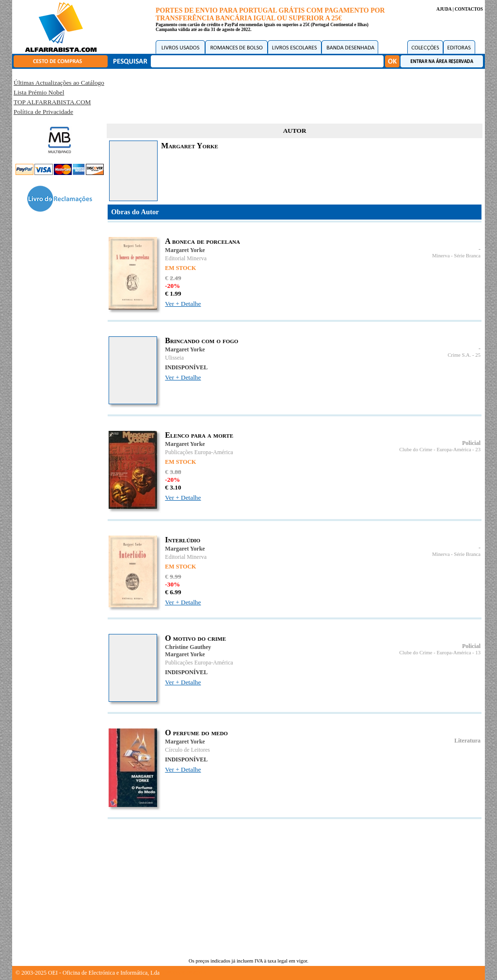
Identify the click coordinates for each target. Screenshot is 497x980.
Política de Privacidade (43, 112)
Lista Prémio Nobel (39, 92)
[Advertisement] (295, 95)
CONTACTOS (469, 9)
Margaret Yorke (185, 250)
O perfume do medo (196, 733)
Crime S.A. (459, 355)
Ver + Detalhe (183, 304)
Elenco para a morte (199, 435)
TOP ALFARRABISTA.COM (52, 102)
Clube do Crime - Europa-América (435, 450)
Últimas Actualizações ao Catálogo (59, 83)
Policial (471, 443)
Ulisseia (174, 358)
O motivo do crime (195, 638)
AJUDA (444, 9)
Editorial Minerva (186, 258)
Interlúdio (183, 540)
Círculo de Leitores (187, 750)
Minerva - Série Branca (456, 256)
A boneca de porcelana (202, 241)
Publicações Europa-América (199, 452)
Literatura (467, 741)
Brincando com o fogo (201, 340)
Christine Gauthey (188, 647)
